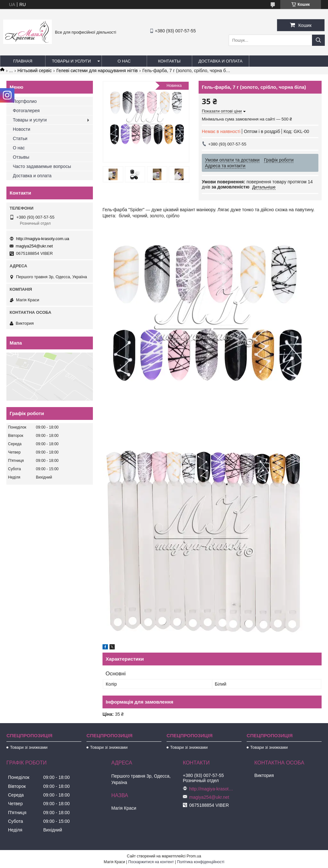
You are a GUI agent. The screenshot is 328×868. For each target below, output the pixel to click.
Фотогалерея (26, 111)
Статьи (20, 138)
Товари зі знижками (29, 747)
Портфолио (25, 101)
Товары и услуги (71, 61)
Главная (23, 61)
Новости (21, 129)
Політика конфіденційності (201, 862)
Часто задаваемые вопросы (42, 166)
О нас (124, 61)
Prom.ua (194, 856)
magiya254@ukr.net (34, 246)
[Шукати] (318, 40)
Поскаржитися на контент (151, 862)
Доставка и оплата (221, 61)
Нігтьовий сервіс (35, 71)
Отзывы (21, 157)
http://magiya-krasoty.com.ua (43, 239)
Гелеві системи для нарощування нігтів (97, 71)
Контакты (169, 61)
